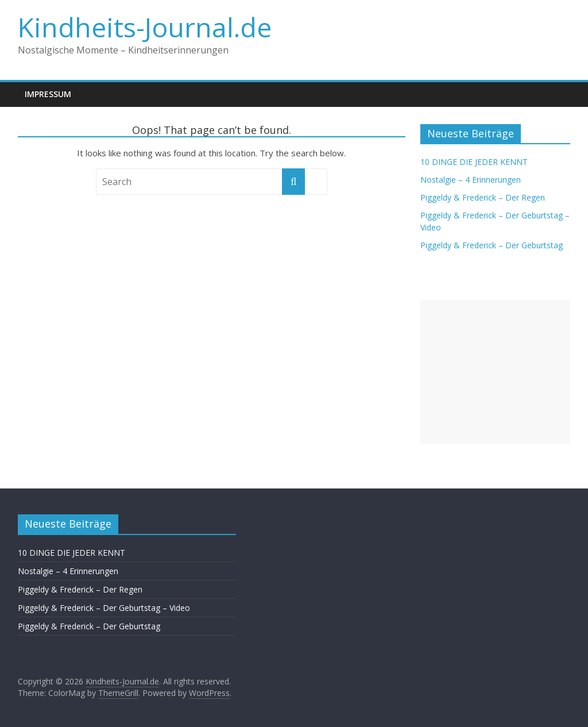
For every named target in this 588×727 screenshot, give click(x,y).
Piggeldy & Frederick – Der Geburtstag (492, 245)
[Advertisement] (496, 372)
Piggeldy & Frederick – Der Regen (483, 197)
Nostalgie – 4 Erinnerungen (471, 180)
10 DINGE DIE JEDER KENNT (474, 162)
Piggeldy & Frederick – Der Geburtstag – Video (104, 608)
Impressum (48, 94)
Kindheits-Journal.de (145, 27)
